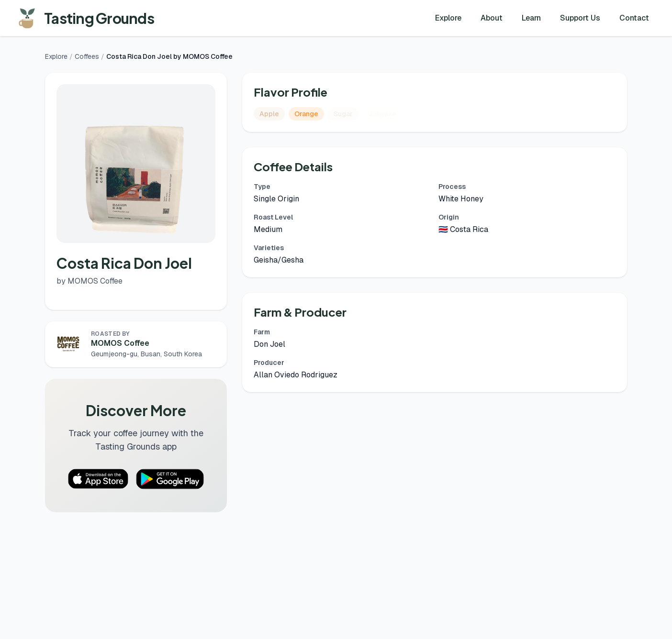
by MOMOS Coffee (90, 281)
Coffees (87, 56)
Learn (531, 18)
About (492, 18)
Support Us (580, 18)
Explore (448, 18)
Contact (634, 18)
